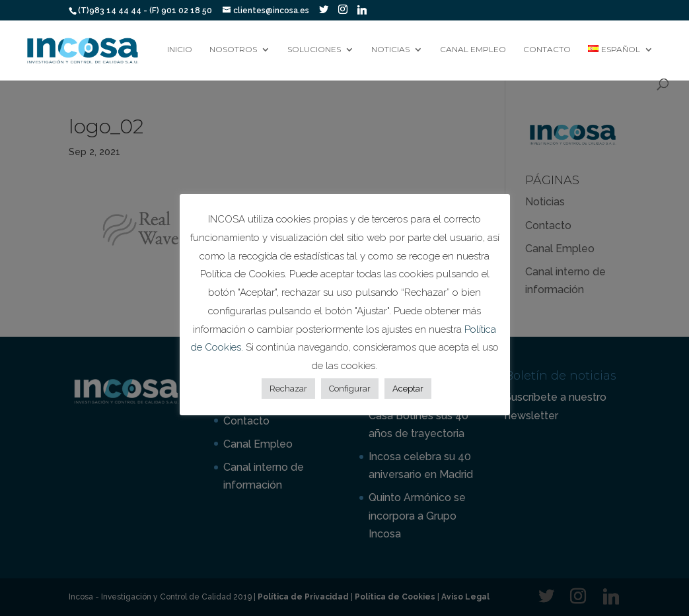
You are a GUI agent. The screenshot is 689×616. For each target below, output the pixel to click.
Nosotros (233, 50)
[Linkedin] (362, 10)
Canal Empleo (473, 50)
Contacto (547, 50)
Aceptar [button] (408, 389)
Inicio (180, 50)
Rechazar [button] (288, 389)
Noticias (390, 50)
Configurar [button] (350, 389)
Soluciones (314, 50)
